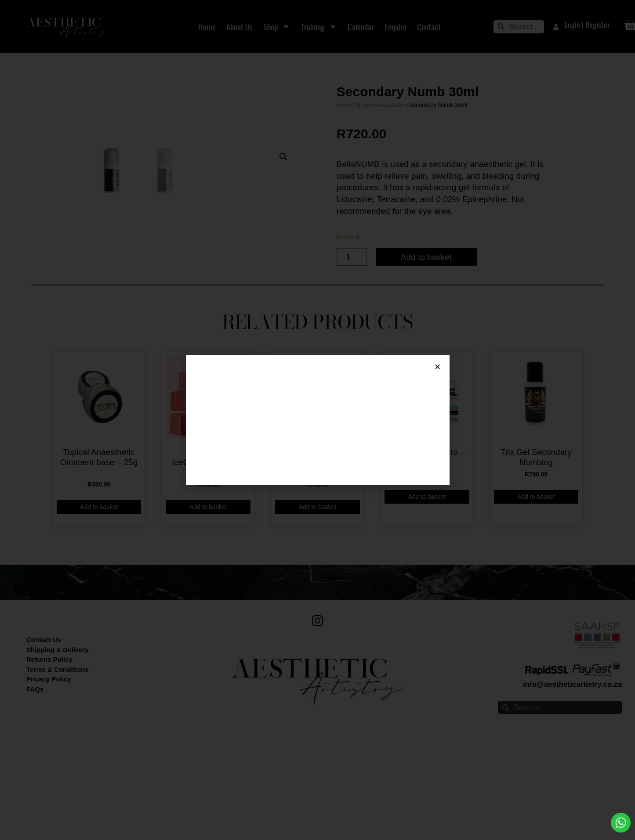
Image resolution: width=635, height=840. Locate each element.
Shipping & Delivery (58, 755)
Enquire (396, 27)
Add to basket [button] (99, 612)
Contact (429, 27)
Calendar (361, 27)
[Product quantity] (352, 310)
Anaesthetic (389, 157)
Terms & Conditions (57, 774)
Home (207, 27)
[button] (283, 100)
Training (319, 27)
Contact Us (44, 744)
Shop (277, 27)
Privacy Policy (49, 784)
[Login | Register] (556, 27)
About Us (239, 27)
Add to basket (426, 309)
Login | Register (587, 25)
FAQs (35, 794)
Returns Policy (49, 764)
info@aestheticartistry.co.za (572, 789)
